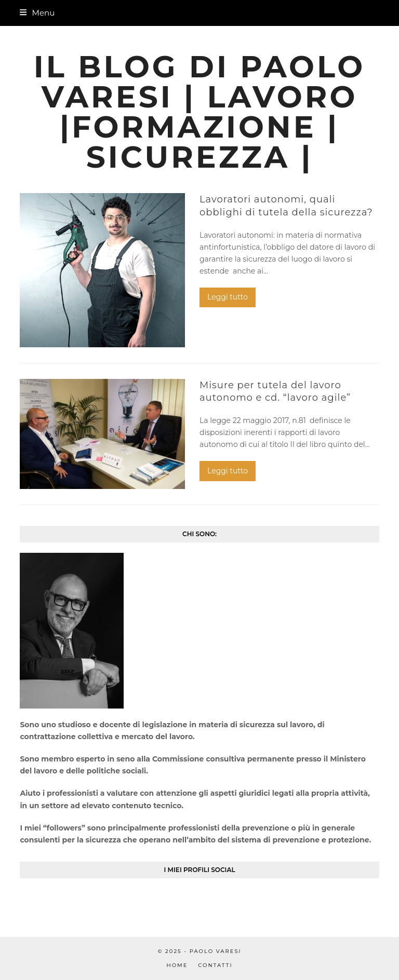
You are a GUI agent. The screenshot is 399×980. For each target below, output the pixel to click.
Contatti (215, 965)
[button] (37, 13)
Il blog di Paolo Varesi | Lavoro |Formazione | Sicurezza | (200, 112)
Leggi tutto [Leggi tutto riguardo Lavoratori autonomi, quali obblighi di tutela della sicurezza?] (228, 297)
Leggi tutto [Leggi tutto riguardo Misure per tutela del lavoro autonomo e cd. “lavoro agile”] (228, 471)
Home (177, 965)
